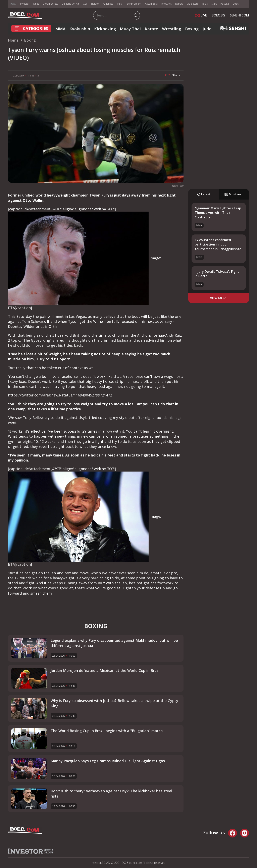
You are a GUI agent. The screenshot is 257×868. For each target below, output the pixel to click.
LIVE (201, 15)
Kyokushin (80, 29)
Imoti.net (166, 4)
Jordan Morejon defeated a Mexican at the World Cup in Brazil (106, 670)
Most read (234, 194)
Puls (119, 4)
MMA (60, 29)
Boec (236, 4)
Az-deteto (193, 4)
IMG (13, 4)
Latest (203, 194)
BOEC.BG (218, 15)
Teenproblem (133, 4)
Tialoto (95, 4)
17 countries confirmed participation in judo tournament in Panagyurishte (218, 244)
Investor (25, 4)
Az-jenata (108, 4)
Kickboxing (105, 29)
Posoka (225, 4)
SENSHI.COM (239, 15)
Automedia (151, 4)
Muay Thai (130, 29)
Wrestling (172, 29)
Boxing (192, 29)
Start (214, 4)
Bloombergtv (50, 4)
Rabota (179, 4)
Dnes (36, 4)
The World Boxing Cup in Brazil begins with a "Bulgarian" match (107, 731)
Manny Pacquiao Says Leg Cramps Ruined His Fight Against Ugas (108, 761)
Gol (85, 4)
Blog (205, 4)
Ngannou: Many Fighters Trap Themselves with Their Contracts (218, 213)
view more (219, 298)
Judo (207, 29)
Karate (151, 29)
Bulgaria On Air (70, 4)
